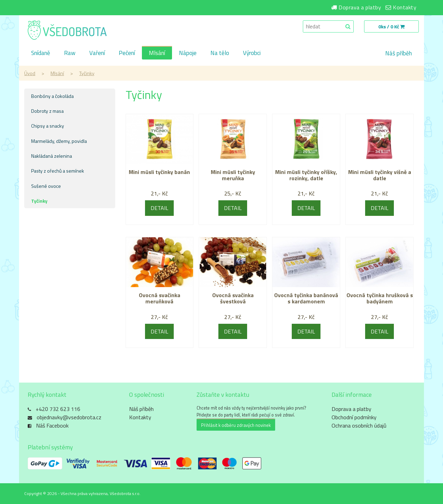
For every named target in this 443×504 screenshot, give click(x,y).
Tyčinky (87, 73)
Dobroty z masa (47, 111)
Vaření (97, 53)
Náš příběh (399, 53)
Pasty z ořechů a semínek (58, 171)
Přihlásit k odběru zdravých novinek (236, 425)
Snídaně (41, 53)
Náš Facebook (52, 425)
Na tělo (220, 53)
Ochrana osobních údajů (359, 425)
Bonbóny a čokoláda (52, 96)
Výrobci (252, 53)
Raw (70, 53)
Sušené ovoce (46, 186)
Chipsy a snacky (48, 126)
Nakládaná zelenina (52, 156)
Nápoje (188, 53)
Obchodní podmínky (354, 417)
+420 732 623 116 (58, 409)
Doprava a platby (360, 7)
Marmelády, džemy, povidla (59, 141)
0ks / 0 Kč (391, 26)
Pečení (127, 53)
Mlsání (157, 53)
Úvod (30, 73)
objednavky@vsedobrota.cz (69, 417)
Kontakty (405, 7)
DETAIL (159, 208)
